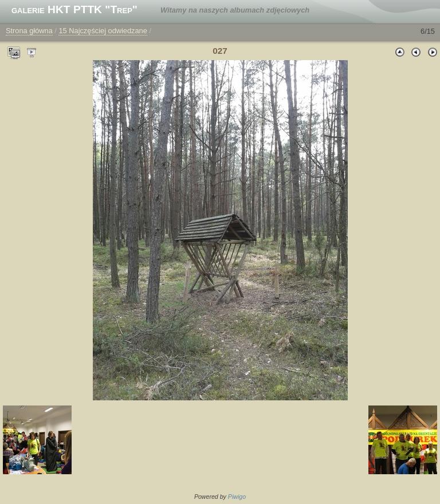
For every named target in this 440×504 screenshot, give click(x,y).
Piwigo (237, 497)
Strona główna (29, 31)
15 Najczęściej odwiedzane (103, 31)
